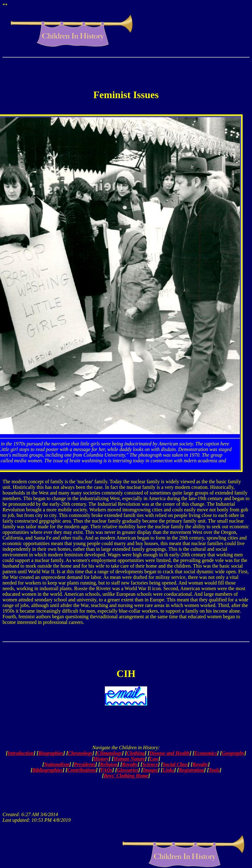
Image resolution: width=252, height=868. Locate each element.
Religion (109, 764)
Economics (206, 753)
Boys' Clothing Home (126, 776)
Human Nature (129, 759)
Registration (191, 770)
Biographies (51, 753)
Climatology (110, 753)
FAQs (106, 770)
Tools (214, 770)
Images (151, 770)
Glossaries (127, 770)
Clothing (136, 753)
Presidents (85, 764)
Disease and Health (170, 753)
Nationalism (57, 764)
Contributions (82, 770)
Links (168, 770)
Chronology (80, 753)
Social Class (175, 764)
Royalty (130, 764)
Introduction (21, 753)
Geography (233, 753)
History (101, 759)
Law (154, 759)
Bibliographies (47, 770)
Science (150, 764)
